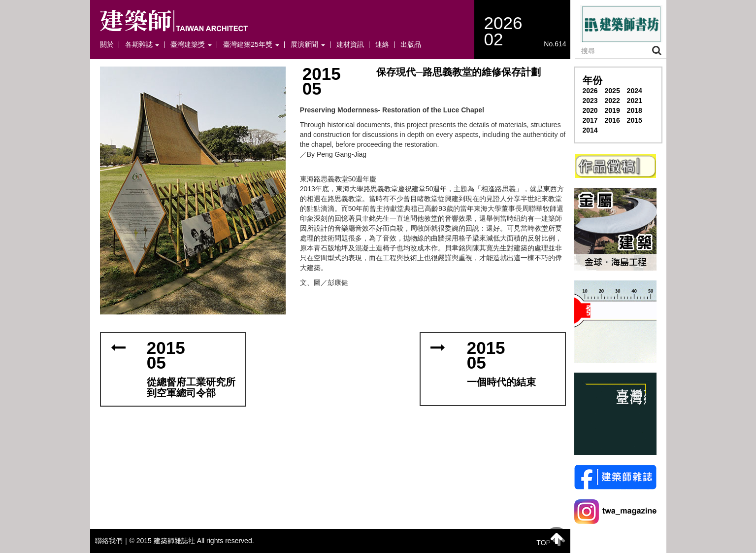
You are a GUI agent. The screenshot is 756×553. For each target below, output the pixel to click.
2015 (635, 120)
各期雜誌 (142, 45)
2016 (612, 120)
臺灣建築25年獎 (251, 45)
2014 (590, 130)
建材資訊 (350, 45)
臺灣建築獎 (191, 45)
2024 (635, 91)
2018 (635, 110)
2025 (612, 91)
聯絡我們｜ (112, 541)
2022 (612, 101)
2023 (590, 101)
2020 (590, 110)
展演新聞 (308, 45)
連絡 (382, 45)
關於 (107, 45)
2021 (635, 101)
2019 (612, 110)
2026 (590, 91)
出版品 (411, 45)
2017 (590, 120)
